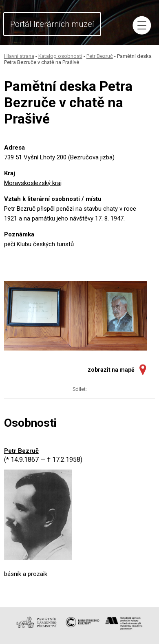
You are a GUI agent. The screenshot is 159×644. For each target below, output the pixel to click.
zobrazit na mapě (111, 370)
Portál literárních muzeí (52, 24)
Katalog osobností (60, 56)
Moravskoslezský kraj (33, 183)
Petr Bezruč (100, 56)
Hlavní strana (19, 56)
